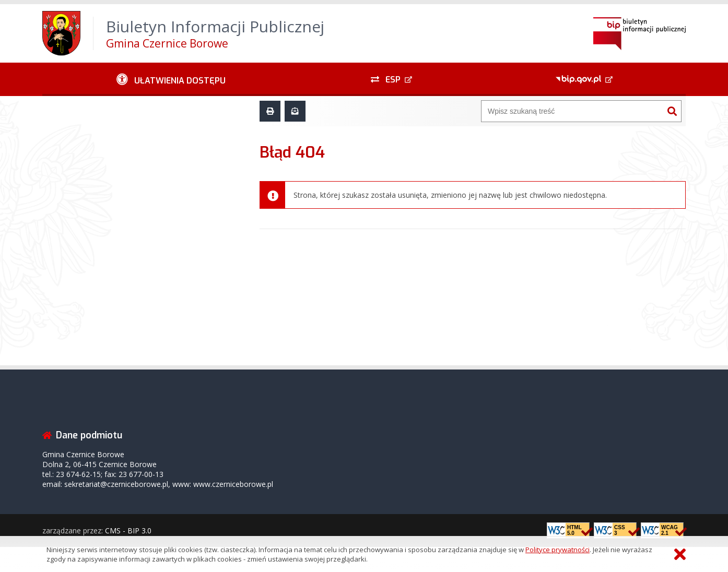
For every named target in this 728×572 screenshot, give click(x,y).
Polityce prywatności (557, 550)
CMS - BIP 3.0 (128, 531)
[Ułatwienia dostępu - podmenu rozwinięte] (171, 79)
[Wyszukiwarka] (572, 111)
